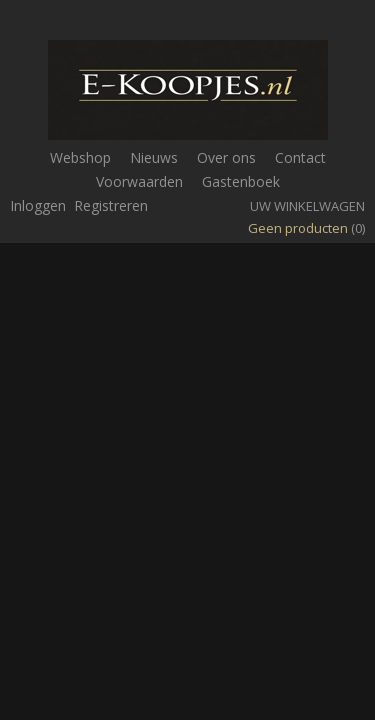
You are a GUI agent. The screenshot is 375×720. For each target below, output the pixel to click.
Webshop (80, 157)
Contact (300, 157)
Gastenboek (241, 181)
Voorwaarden (139, 181)
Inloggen (38, 205)
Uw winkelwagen (307, 206)
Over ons (226, 157)
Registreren (111, 205)
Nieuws (154, 157)
